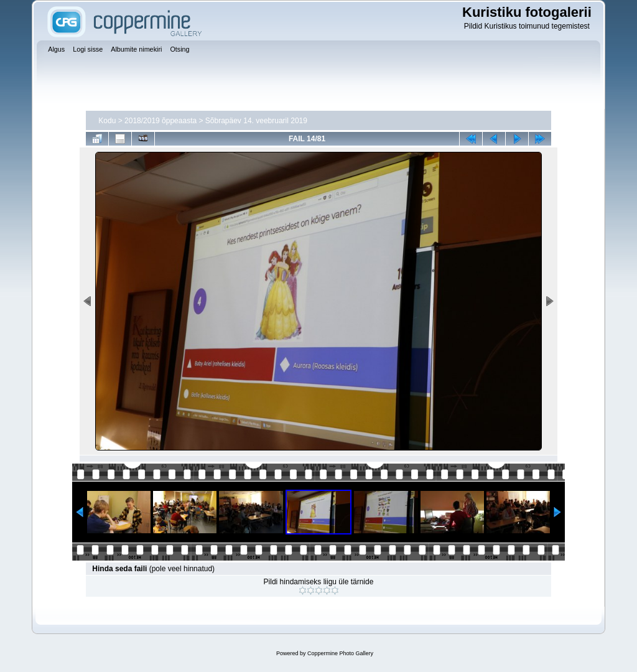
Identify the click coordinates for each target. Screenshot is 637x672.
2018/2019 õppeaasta (160, 121)
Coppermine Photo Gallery (340, 653)
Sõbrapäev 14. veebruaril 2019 (256, 121)
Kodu (107, 121)
